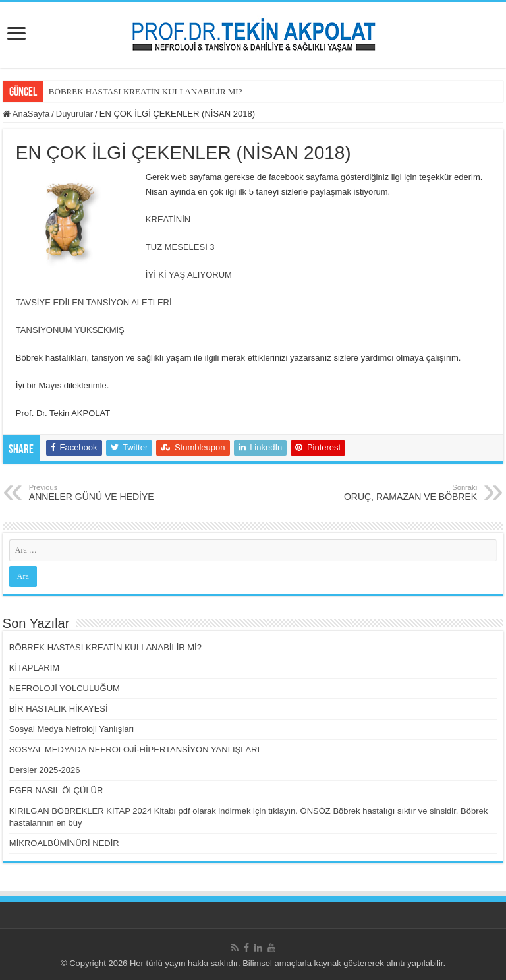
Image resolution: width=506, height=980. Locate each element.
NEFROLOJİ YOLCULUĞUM (65, 688)
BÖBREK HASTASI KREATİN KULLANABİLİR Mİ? (146, 91)
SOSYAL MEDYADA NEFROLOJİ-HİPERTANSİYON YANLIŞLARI (134, 750)
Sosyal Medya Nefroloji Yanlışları (72, 729)
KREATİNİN (168, 219)
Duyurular (74, 114)
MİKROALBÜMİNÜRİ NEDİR (64, 843)
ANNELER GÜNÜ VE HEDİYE (97, 493)
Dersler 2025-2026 (45, 770)
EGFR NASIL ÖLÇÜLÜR (56, 790)
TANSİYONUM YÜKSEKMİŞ (70, 330)
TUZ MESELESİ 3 (180, 247)
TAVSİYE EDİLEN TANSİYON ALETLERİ (94, 302)
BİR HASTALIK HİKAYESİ (59, 709)
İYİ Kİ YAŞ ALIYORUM (190, 275)
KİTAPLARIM (34, 668)
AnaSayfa (26, 114)
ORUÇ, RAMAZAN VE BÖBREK (409, 493)
